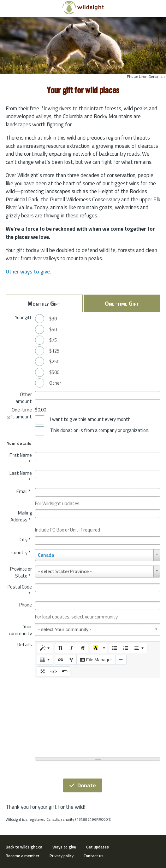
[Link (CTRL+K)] (61, 660)
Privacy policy (62, 856)
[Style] (45, 648)
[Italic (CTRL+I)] (72, 648)
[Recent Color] (96, 648)
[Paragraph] (139, 648)
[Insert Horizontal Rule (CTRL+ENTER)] (121, 660)
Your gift (23, 317)
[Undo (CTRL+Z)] (65, 671)
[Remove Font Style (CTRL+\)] (83, 648)
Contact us (94, 856)
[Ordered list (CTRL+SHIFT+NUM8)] (126, 648)
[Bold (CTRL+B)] (61, 648)
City (25, 540)
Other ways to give (28, 272)
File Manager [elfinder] (96, 660)
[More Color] (104, 648)
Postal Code (20, 590)
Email (23, 491)
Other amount (24, 398)
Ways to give (64, 847)
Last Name (21, 477)
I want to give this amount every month (90, 419)
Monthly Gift (44, 303)
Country (21, 552)
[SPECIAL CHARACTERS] (71, 660)
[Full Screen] (43, 671)
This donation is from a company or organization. (100, 430)
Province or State (21, 572)
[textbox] (98, 718)
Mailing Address (21, 516)
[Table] (45, 660)
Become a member (23, 856)
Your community (20, 630)
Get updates (98, 847)
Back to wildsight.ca (24, 847)
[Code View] (54, 671)
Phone (26, 605)
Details (25, 644)
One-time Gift (122, 303)
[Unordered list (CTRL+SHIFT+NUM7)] (115, 648)
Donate (83, 785)
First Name (21, 459)
